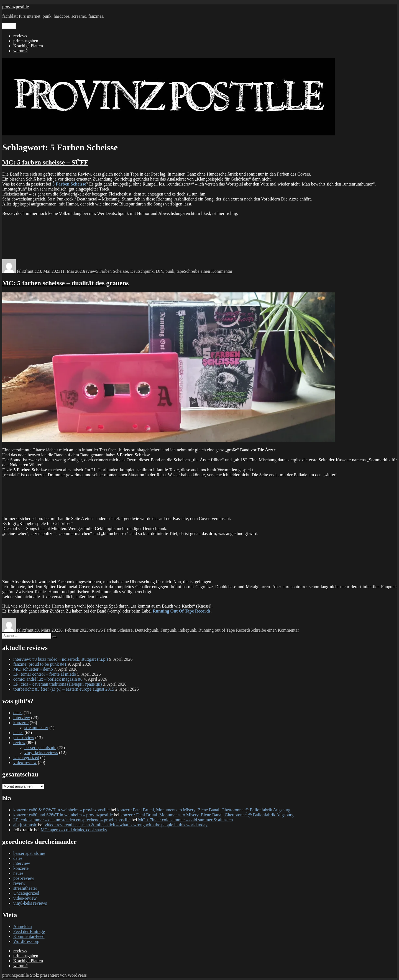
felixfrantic (27, 271)
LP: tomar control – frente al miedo (45, 674)
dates (18, 713)
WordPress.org (26, 941)
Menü (9, 26)
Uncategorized (26, 757)
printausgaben (26, 41)
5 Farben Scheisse (112, 271)
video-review (25, 762)
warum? (21, 51)
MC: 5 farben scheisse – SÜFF (45, 162)
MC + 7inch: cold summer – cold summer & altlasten (186, 820)
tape (180, 271)
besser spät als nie (40, 748)
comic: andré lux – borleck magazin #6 (48, 679)
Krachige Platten (28, 46)
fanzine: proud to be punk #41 (40, 664)
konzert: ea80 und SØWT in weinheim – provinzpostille (63, 815)
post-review (24, 738)
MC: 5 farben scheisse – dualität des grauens (66, 283)
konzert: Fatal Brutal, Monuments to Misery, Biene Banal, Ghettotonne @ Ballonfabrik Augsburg (204, 810)
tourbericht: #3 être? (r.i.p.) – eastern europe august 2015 (64, 689)
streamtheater (36, 728)
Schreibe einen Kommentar (208, 271)
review (90, 271)
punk (170, 271)
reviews (20, 36)
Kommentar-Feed (29, 936)
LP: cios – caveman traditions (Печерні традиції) (58, 684)
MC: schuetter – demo (33, 669)
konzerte (21, 723)
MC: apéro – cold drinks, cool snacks (74, 830)
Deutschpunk (142, 271)
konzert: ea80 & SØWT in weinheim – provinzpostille (62, 810)
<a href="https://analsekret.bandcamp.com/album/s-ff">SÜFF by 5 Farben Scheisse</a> (199, 237)
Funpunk (168, 630)
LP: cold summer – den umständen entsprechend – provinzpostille (72, 820)
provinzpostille (16, 7)
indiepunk (187, 630)
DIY (160, 271)
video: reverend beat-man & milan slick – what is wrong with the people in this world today (126, 825)
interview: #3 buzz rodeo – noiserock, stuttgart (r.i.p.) (61, 659)
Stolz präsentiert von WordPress (58, 975)
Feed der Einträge (29, 931)
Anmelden (23, 926)
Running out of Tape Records (224, 630)
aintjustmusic (25, 825)
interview (22, 718)
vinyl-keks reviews (41, 753)
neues (18, 733)
